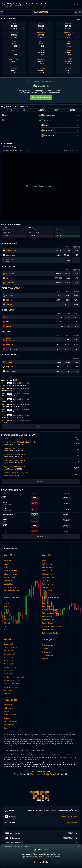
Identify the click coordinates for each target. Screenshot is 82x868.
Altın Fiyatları (10, 266)
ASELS (7, 616)
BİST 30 (7, 322)
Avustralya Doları (10, 260)
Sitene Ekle (8, 705)
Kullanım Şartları (10, 725)
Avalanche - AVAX (49, 567)
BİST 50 (7, 317)
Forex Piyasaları (11, 288)
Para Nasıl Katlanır (11, 687)
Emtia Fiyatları (48, 603)
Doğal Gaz (10, 305)
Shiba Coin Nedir (10, 647)
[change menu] (78, 19)
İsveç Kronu (9, 567)
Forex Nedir (9, 657)
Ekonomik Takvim (11, 721)
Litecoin (9, 362)
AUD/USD (9, 295)
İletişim (7, 728)
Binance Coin (11, 371)
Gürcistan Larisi (10, 587)
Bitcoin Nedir (9, 644)
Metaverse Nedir (10, 664)
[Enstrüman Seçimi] (23, 151)
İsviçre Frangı (11, 251)
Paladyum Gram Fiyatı (51, 613)
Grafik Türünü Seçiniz (72, 151)
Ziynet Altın (10, 283)
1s (11, 151)
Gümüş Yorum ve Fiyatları (52, 626)
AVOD (6, 603)
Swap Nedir (8, 661)
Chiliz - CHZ (47, 561)
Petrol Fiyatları (48, 616)
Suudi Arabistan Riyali (12, 571)
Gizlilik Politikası (10, 715)
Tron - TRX (46, 581)
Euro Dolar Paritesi (49, 630)
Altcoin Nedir (9, 651)
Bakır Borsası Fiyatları (50, 633)
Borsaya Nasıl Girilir (12, 684)
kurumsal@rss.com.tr (69, 817)
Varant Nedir (9, 694)
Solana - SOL (47, 564)
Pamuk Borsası (48, 623)
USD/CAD (9, 300)
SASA (6, 630)
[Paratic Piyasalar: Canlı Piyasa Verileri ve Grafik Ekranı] (41, 13)
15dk (8, 151)
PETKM (7, 620)
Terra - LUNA (47, 591)
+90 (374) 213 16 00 (70, 823)
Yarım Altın (10, 274)
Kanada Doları (11, 255)
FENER (7, 606)
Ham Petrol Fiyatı (49, 620)
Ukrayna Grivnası (11, 574)
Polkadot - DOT (48, 574)
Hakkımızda (9, 708)
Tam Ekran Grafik (9, 146)
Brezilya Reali (9, 581)
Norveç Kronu (9, 564)
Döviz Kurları (9, 243)
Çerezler (7, 718)
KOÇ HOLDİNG (11, 349)
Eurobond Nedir (10, 667)
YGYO (7, 626)
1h (16, 151)
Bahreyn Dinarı (10, 577)
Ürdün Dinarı (9, 584)
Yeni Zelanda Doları (11, 591)
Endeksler (8, 310)
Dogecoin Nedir (10, 654)
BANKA (7, 326)
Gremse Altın (47, 652)
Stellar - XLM (47, 587)
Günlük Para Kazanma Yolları (15, 677)
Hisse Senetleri (10, 332)
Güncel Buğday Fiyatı (50, 610)
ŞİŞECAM (9, 345)
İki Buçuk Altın (47, 645)
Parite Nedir (9, 674)
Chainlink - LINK (48, 577)
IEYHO (7, 610)
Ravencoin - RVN (49, 584)
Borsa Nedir (9, 690)
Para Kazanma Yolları (12, 681)
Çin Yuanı (8, 561)
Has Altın (9, 278)
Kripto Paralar (10, 355)
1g (13, 151)
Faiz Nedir (8, 671)
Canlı (3, 151)
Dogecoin (9, 367)
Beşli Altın (46, 659)
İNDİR (77, 5)
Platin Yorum (47, 606)
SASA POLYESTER (10, 340)
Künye (7, 711)
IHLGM (7, 613)
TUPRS (7, 623)
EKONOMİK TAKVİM (9, 380)
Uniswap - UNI (48, 571)
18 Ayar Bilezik (48, 655)
